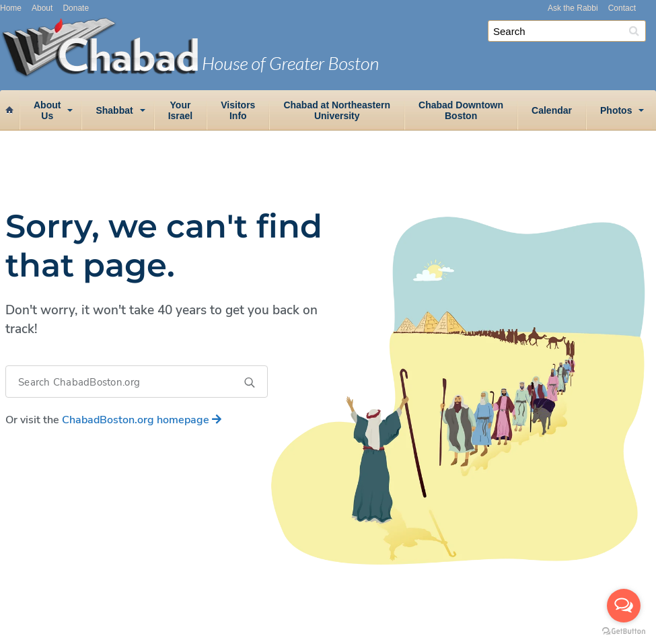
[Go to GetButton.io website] (624, 631)
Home (11, 8)
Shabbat (114, 110)
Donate (76, 8)
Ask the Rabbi (573, 8)
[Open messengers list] (624, 606)
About (42, 8)
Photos (616, 110)
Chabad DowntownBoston (461, 110)
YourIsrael (181, 110)
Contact (622, 8)
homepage (142, 420)
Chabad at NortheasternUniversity (337, 110)
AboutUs (47, 110)
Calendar (552, 110)
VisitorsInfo (238, 110)
